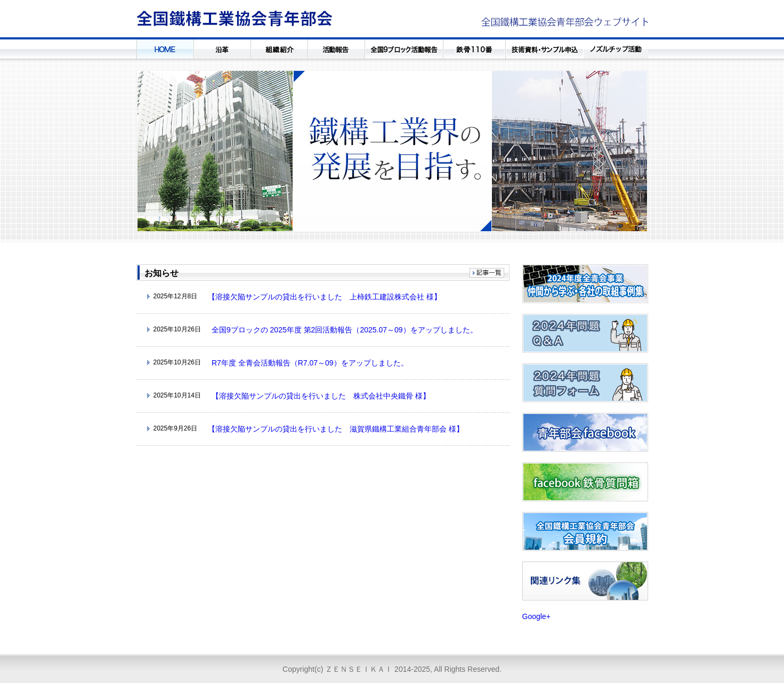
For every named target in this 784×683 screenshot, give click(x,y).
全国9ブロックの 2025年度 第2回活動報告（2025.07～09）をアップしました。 (345, 330)
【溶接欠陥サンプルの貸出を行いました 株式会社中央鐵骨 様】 (321, 396)
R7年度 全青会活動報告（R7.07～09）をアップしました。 (310, 363)
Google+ (536, 616)
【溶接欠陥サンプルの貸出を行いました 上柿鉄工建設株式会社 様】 (325, 297)
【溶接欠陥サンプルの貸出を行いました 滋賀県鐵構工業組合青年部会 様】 (336, 429)
